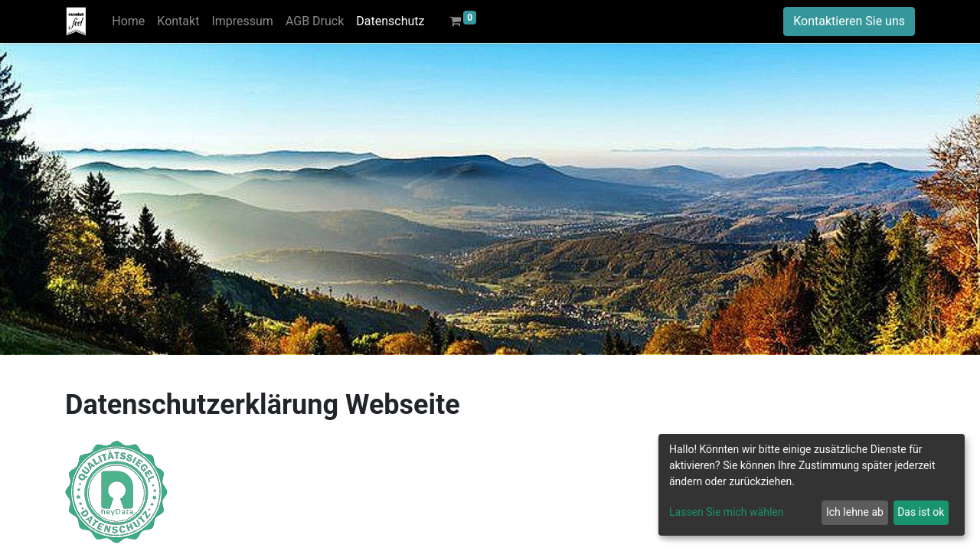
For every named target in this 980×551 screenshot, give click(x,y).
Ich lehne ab (855, 512)
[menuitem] (128, 21)
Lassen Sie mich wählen (726, 512)
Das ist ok (921, 512)
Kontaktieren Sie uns (849, 21)
